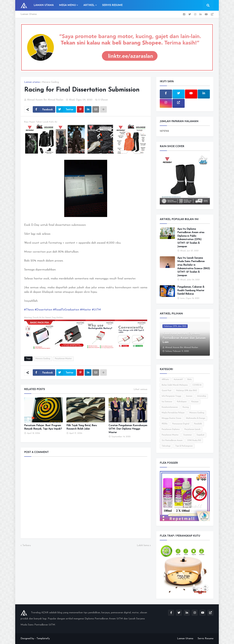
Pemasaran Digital (181, 424)
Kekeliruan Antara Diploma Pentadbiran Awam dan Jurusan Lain (184, 338)
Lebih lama (143, 545)
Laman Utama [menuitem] (44, 5)
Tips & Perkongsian (184, 446)
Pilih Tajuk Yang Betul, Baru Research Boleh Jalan (82, 427)
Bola (190, 380)
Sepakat (200, 435)
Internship (202, 396)
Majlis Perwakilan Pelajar (173, 413)
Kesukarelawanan (170, 407)
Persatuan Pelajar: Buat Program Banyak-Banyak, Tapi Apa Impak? (43, 427)
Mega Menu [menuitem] (67, 5)
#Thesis (29, 310)
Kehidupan (182, 402)
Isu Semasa (167, 402)
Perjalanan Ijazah (192, 429)
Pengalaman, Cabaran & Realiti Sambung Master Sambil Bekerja (191, 290)
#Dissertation (43, 310)
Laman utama (32, 82)
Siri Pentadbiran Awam (172, 441)
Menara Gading (50, 82)
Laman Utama (29, 14)
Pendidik (198, 424)
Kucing (186, 407)
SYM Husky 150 (194, 441)
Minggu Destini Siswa (171, 418)
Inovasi (189, 396)
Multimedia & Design (196, 418)
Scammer (188, 435)
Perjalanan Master (63, 359)
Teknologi (166, 446)
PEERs (165, 424)
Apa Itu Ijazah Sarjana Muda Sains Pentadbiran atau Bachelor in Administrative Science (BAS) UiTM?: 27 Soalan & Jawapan (194, 267)
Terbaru (27, 545)
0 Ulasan (103, 100)
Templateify (43, 639)
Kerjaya (195, 402)
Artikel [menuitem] (89, 5)
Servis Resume (206, 639)
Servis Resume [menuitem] (112, 5)
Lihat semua (140, 389)
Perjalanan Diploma (171, 429)
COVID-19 (197, 385)
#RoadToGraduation (66, 310)
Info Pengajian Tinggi (171, 396)
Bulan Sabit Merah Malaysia (175, 385)
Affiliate (165, 380)
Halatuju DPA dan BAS (187, 391)
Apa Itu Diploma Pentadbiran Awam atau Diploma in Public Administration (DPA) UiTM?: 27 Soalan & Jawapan (191, 238)
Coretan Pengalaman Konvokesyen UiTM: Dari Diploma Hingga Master (128, 429)
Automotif (178, 380)
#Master (86, 310)
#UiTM (96, 310)
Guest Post (167, 391)
